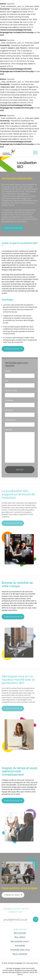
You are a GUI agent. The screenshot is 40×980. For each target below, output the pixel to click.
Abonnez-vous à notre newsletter (16, 910)
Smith (36, 963)
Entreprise (9, 410)
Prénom (8, 373)
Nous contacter (20, 954)
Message (8, 429)
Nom (7, 382)
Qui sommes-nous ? (20, 941)
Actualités (20, 946)
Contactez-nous (11, 227)
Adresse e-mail (11, 391)
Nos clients (20, 937)
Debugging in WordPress (15, 61)
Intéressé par (10, 420)
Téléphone (9, 401)
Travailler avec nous (20, 950)
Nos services (20, 933)
